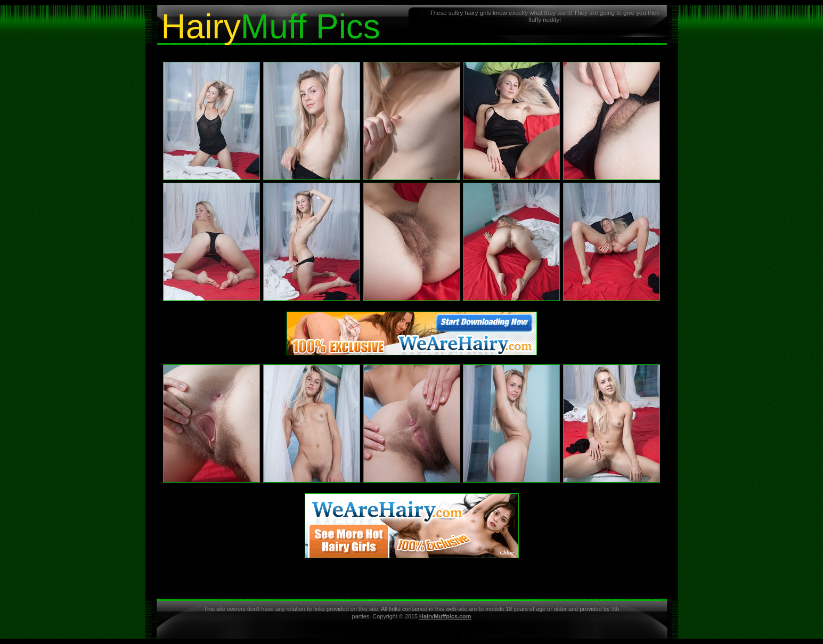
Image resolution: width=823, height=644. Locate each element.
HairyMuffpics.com (445, 616)
